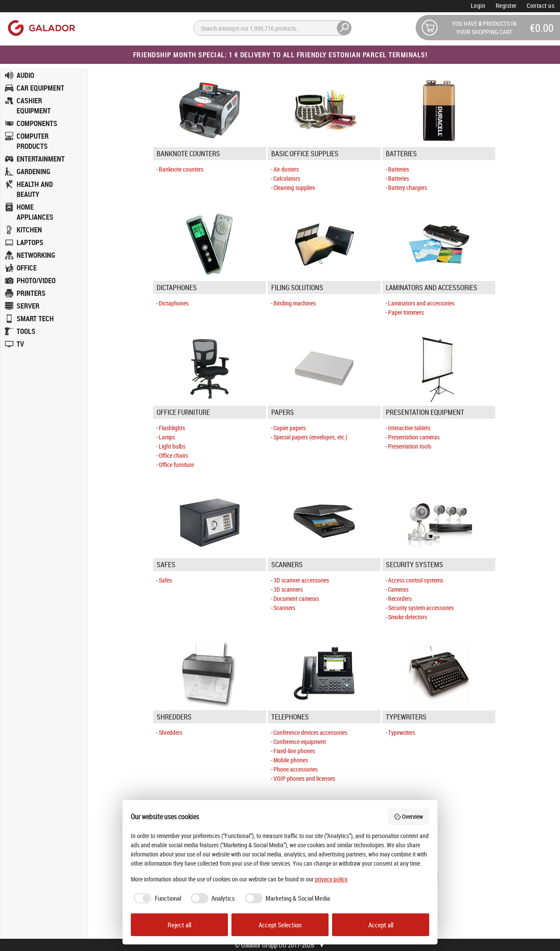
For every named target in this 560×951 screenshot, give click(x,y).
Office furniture (176, 465)
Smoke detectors (408, 617)
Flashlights (172, 428)
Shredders (171, 732)
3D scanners (288, 589)
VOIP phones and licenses (304, 778)
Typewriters (402, 732)
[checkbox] (156, 898)
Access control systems (416, 580)
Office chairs (173, 455)
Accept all (381, 925)
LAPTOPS (30, 242)
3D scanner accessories (301, 580)
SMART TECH (35, 319)
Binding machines (295, 303)
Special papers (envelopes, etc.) (310, 437)
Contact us (541, 5)
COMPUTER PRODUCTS (33, 141)
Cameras (398, 589)
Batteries (399, 169)
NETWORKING (36, 255)
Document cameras (296, 598)
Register (506, 5)
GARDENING (33, 172)
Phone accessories (296, 769)
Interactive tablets (409, 428)
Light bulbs (172, 446)
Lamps (167, 437)
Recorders (400, 598)
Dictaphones (174, 303)
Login (478, 5)
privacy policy (331, 879)
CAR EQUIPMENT (40, 88)
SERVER (28, 306)
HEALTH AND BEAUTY (35, 189)
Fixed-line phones (294, 751)
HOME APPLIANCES (35, 212)
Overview (409, 816)
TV (20, 344)
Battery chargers (408, 188)
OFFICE (27, 268)
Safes (165, 580)
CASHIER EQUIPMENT (34, 106)
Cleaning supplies (294, 188)
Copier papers (290, 428)
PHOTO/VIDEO (36, 281)
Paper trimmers (406, 312)
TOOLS (26, 331)
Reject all (179, 925)
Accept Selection (280, 925)
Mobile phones (291, 760)
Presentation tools (410, 446)
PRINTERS (31, 293)
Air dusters (286, 169)
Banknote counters (181, 169)
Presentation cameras (414, 437)
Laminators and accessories (421, 303)
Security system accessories (421, 608)
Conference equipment (300, 742)
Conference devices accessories (310, 732)
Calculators (287, 178)
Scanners (284, 608)
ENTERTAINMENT (41, 159)
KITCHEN (29, 230)
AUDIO (25, 75)
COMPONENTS (37, 123)
